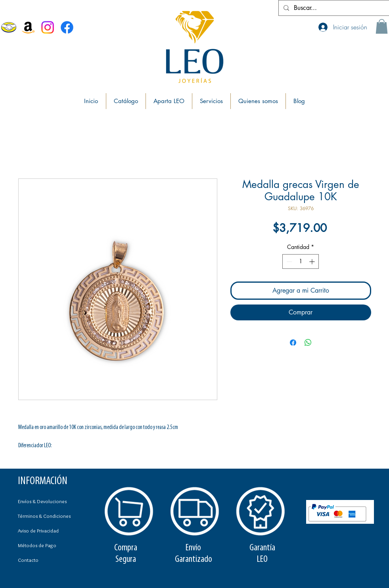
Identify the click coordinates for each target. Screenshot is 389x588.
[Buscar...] (333, 8)
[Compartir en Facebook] (293, 343)
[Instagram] (48, 27)
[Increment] (313, 261)
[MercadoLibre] (9, 27)
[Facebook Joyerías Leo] (67, 27)
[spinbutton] (301, 261)
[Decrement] (288, 261)
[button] (382, 26)
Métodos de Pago (37, 545)
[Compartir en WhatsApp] (308, 343)
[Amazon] (28, 27)
